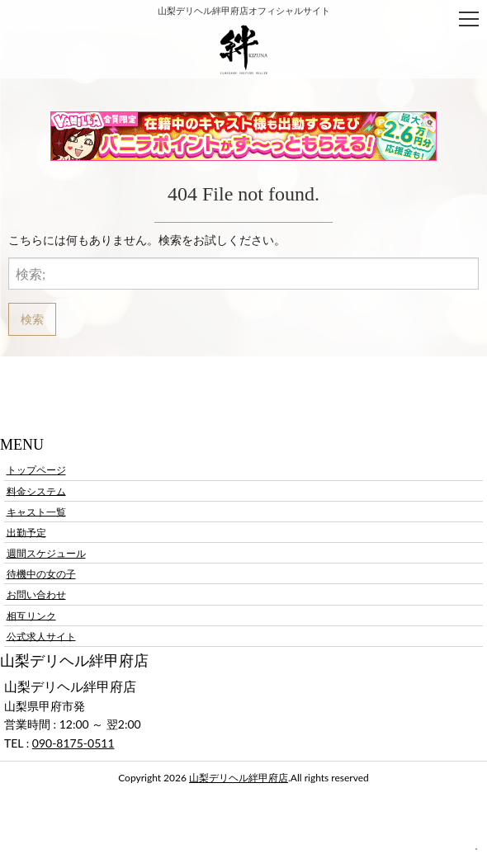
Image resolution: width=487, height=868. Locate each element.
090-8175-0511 (73, 743)
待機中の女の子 (41, 574)
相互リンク (31, 615)
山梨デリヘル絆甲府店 (239, 778)
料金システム (36, 491)
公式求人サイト (41, 636)
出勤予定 (26, 532)
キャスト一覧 (36, 511)
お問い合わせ (36, 594)
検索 (32, 319)
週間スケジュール (46, 553)
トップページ (36, 470)
